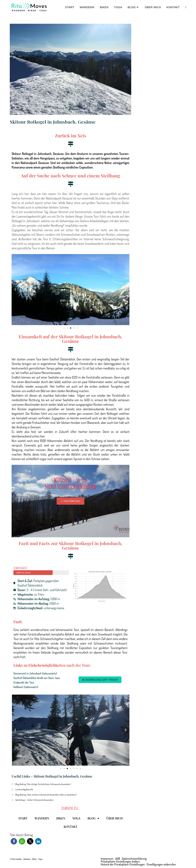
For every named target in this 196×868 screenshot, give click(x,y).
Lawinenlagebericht (24, 789)
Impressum (107, 859)
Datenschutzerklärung (134, 859)
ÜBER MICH (115, 818)
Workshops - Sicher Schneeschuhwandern (34, 800)
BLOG (93, 818)
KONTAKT (70, 827)
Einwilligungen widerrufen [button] (161, 864)
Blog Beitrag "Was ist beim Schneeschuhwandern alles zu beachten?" (46, 795)
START (23, 818)
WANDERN (42, 818)
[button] (15, 290)
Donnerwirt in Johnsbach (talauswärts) (35, 673)
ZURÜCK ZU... (70, 808)
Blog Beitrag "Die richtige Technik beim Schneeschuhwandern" (43, 784)
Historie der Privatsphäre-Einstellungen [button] (123, 864)
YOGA (76, 818)
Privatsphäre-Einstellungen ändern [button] (120, 861)
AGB (118, 859)
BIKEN (61, 818)
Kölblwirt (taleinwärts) (26, 687)
